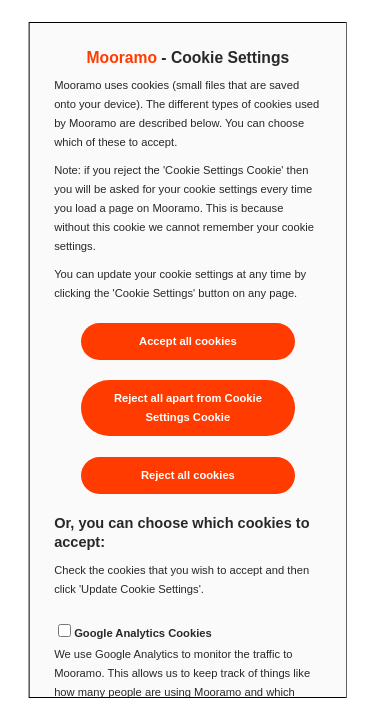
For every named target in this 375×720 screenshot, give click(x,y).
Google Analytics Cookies (143, 633)
